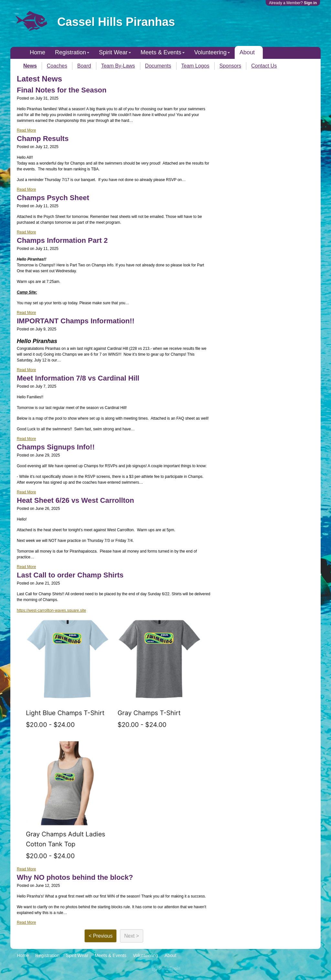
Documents (158, 66)
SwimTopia (166, 968)
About (247, 52)
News (30, 66)
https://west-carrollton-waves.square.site (51, 610)
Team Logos (195, 66)
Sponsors (230, 66)
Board (84, 66)
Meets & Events (161, 52)
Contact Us (264, 66)
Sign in (310, 3)
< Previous (101, 936)
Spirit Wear (113, 52)
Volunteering (210, 52)
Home (37, 52)
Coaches (57, 66)
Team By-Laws (118, 66)
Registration (70, 52)
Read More (26, 130)
